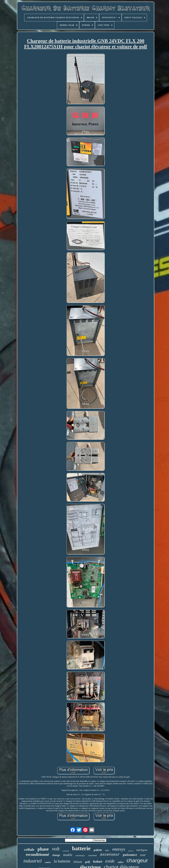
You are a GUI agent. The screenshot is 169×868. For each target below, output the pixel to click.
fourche (131, 851)
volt (56, 849)
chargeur (137, 860)
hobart (98, 862)
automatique (80, 856)
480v (107, 850)
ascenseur (110, 855)
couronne (92, 855)
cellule (29, 849)
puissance (130, 855)
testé (143, 855)
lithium (78, 862)
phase (43, 849)
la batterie (62, 861)
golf (88, 862)
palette (98, 850)
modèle (68, 855)
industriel (33, 861)
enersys (119, 849)
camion (48, 862)
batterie (81, 848)
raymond (66, 851)
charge (56, 855)
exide (110, 861)
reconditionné (37, 854)
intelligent (142, 850)
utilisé (121, 862)
